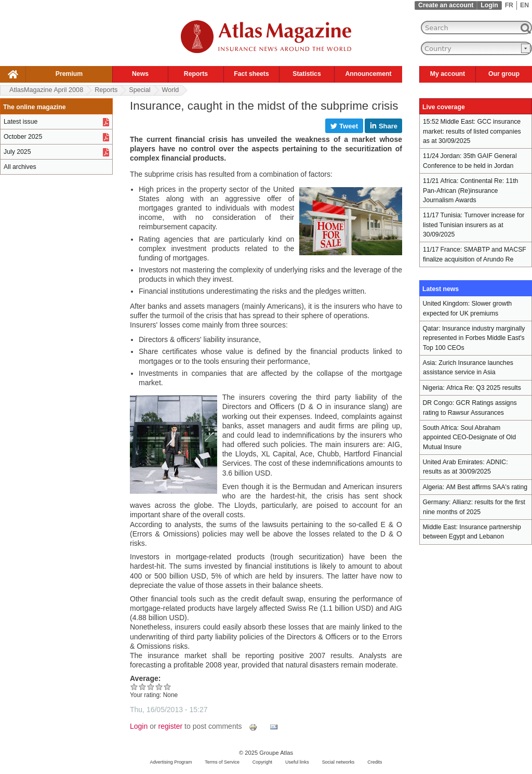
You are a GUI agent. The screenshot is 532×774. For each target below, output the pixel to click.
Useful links (297, 762)
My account (448, 74)
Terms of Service (222, 762)
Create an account (446, 5)
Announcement (368, 74)
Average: (145, 678)
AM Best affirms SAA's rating (487, 487)
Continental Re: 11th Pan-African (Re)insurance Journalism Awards (470, 191)
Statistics (307, 74)
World (171, 90)
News (140, 74)
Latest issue (21, 122)
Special (139, 90)
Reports (196, 74)
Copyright (262, 762)
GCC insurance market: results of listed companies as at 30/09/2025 (472, 131)
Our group (504, 74)
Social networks (338, 762)
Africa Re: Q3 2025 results (484, 388)
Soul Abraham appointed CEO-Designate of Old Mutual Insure (469, 437)
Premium (69, 74)
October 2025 (23, 137)
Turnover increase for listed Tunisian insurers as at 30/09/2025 (474, 225)
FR (509, 5)
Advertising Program (171, 762)
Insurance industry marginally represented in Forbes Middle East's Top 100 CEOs (474, 338)
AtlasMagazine (46, 90)
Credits (375, 762)
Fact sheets (251, 74)
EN (524, 5)
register (171, 726)
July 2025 (17, 152)
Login (489, 5)
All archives (20, 167)
